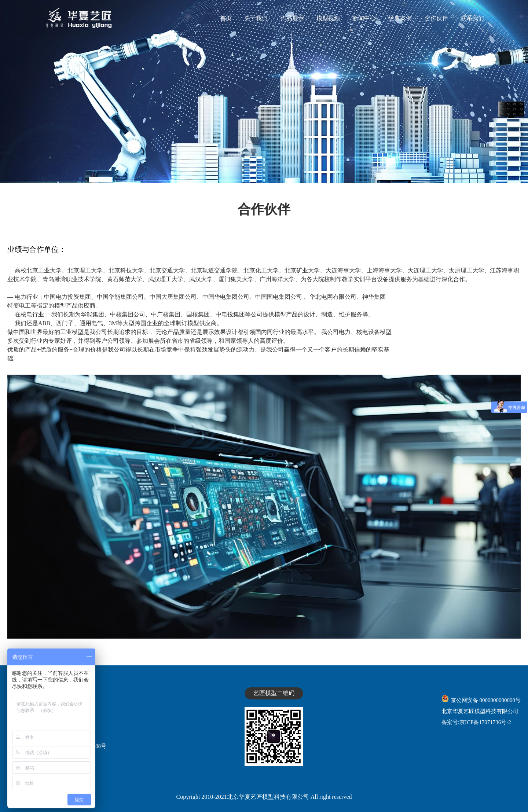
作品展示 (292, 18)
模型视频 (328, 18)
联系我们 (472, 18)
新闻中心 (364, 18)
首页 (226, 18)
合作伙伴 (436, 18)
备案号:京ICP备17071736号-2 (476, 722)
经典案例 (400, 18)
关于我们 (256, 18)
